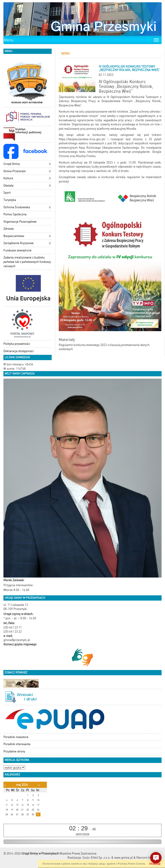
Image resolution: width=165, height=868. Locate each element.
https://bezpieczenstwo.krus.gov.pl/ (82, 139)
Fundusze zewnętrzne (17, 250)
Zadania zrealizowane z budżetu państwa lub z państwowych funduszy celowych (27, 262)
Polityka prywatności (17, 344)
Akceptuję (155, 864)
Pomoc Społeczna (15, 214)
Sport (7, 193)
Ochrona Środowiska (17, 207)
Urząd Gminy (12, 164)
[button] (50, 164)
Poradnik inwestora (16, 737)
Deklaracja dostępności (19, 351)
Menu (9, 40)
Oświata (8, 186)
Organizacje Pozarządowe (20, 222)
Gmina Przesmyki (15, 171)
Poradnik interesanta (17, 744)
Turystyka (10, 200)
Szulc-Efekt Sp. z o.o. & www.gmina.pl (108, 858)
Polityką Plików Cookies (131, 864)
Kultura (8, 178)
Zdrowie (9, 229)
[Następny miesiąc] (39, 785)
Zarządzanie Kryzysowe (19, 243)
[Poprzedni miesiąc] (5, 785)
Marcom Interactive (149, 858)
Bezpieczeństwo (14, 236)
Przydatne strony (14, 751)
